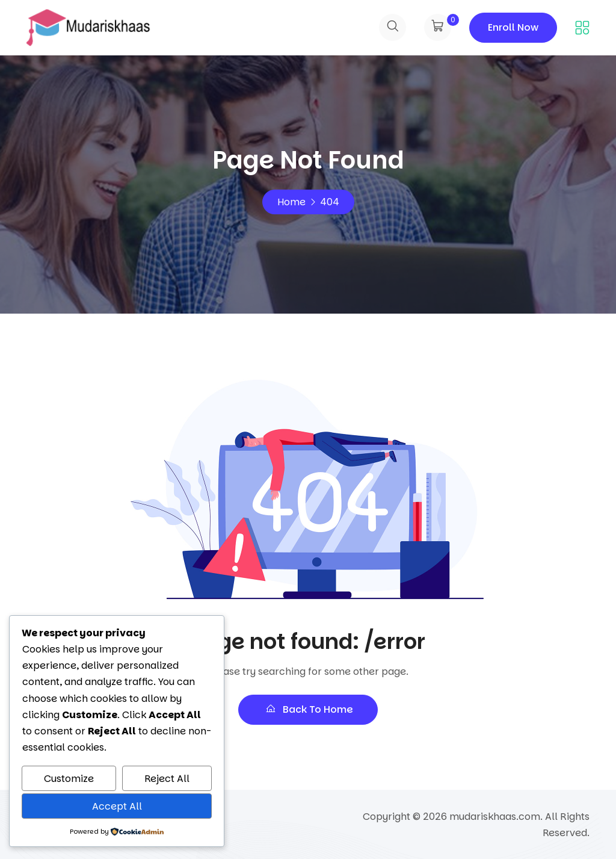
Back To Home (308, 709)
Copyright (387, 817)
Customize (69, 779)
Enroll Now (513, 27)
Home (291, 202)
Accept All (117, 806)
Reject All (167, 779)
